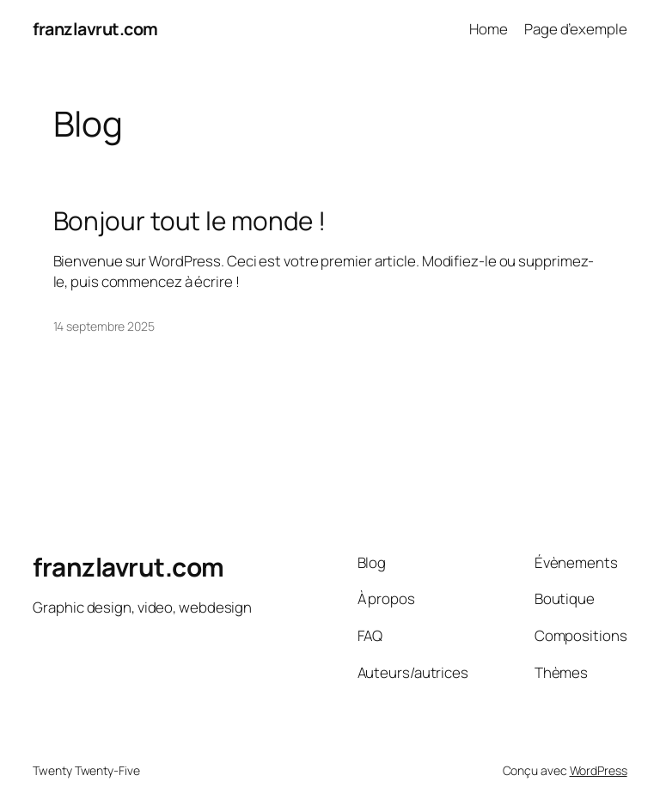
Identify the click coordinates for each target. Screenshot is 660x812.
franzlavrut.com (95, 29)
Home (489, 29)
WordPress (599, 770)
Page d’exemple (576, 29)
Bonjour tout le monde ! (190, 220)
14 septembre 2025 (104, 326)
